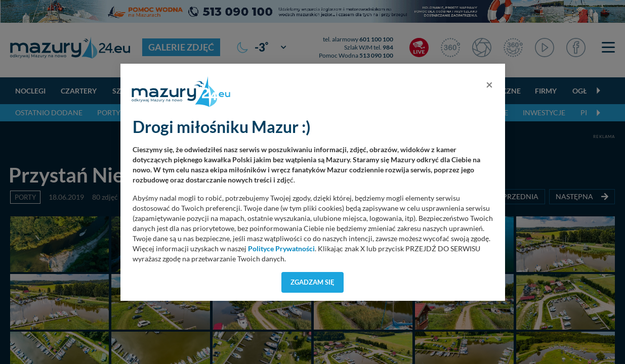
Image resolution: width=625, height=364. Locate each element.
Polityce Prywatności (281, 249)
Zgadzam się (312, 282)
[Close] (489, 84)
